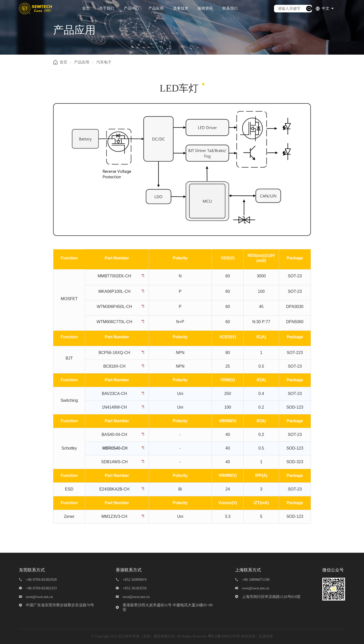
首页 (86, 8)
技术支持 (248, 636)
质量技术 (181, 8)
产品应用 (156, 8)
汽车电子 (104, 62)
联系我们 (230, 8)
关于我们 (107, 8)
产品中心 (131, 8)
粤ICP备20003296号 (224, 636)
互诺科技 (266, 636)
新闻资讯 (205, 8)
